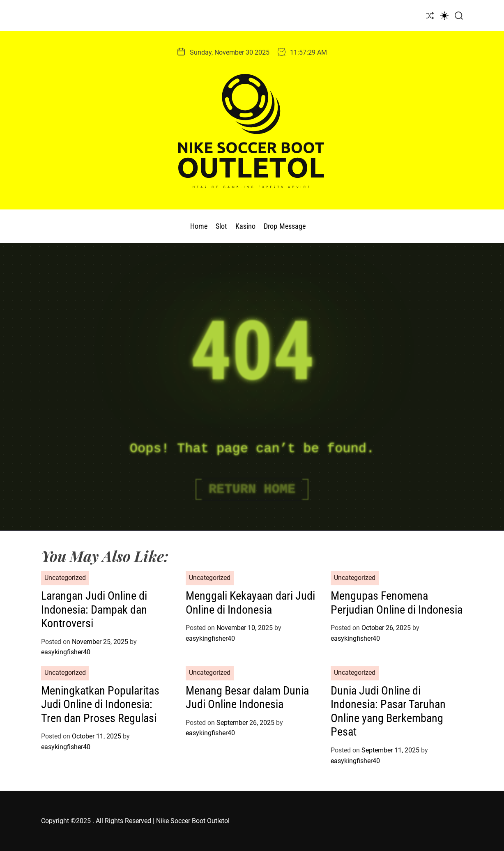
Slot (221, 226)
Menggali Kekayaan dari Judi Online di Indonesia (250, 603)
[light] (444, 15)
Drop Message (285, 226)
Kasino (246, 226)
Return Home (252, 489)
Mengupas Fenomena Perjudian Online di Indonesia (397, 603)
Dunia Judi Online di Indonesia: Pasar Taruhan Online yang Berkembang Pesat (388, 711)
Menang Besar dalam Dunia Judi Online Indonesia (247, 698)
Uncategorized (65, 578)
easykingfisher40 (66, 652)
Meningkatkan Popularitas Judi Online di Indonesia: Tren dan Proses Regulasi (100, 704)
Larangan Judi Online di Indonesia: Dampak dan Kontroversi (94, 609)
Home (199, 226)
